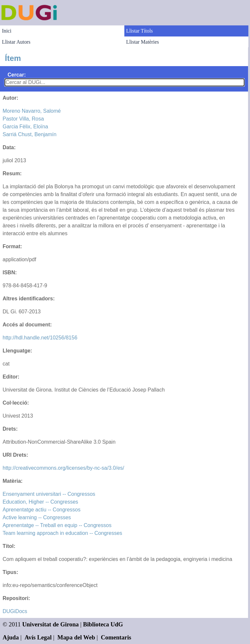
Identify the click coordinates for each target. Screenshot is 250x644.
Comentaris (116, 637)
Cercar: (17, 75)
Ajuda (11, 637)
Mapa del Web (76, 637)
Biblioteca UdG (103, 624)
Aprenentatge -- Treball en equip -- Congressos (57, 525)
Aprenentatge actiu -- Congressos (42, 510)
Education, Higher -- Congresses (40, 502)
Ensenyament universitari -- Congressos (49, 494)
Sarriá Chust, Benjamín (29, 134)
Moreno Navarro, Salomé (32, 111)
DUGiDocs (15, 611)
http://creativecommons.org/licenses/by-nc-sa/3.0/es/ (63, 468)
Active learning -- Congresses (37, 517)
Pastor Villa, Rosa (23, 119)
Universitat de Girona (50, 624)
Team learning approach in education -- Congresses (62, 533)
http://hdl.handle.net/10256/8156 (40, 338)
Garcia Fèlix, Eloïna (25, 127)
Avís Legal (38, 637)
